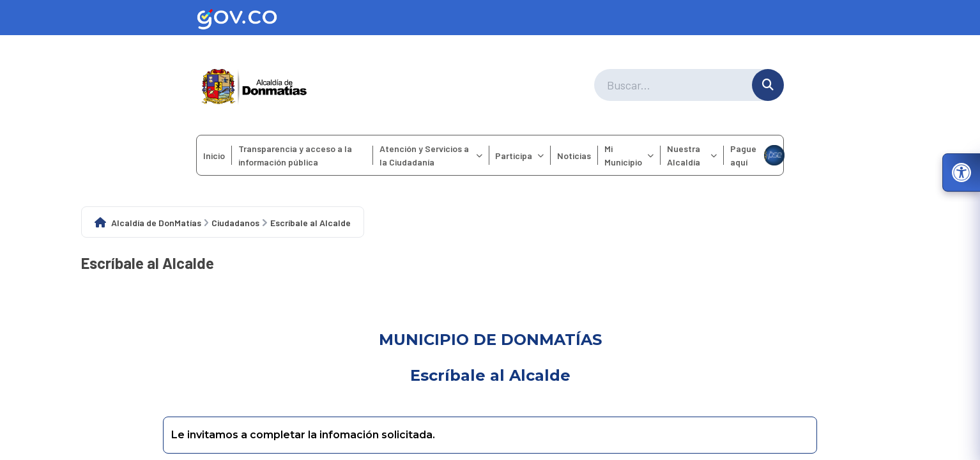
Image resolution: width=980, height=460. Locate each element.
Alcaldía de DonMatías (156, 223)
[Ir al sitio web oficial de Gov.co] (490, 18)
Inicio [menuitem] (214, 156)
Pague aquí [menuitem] (757, 155)
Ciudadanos (235, 223)
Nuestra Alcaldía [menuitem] (692, 155)
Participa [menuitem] (519, 156)
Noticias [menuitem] (574, 156)
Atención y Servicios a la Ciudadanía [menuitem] (431, 155)
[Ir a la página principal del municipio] (255, 85)
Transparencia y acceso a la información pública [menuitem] (295, 155)
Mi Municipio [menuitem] (629, 155)
